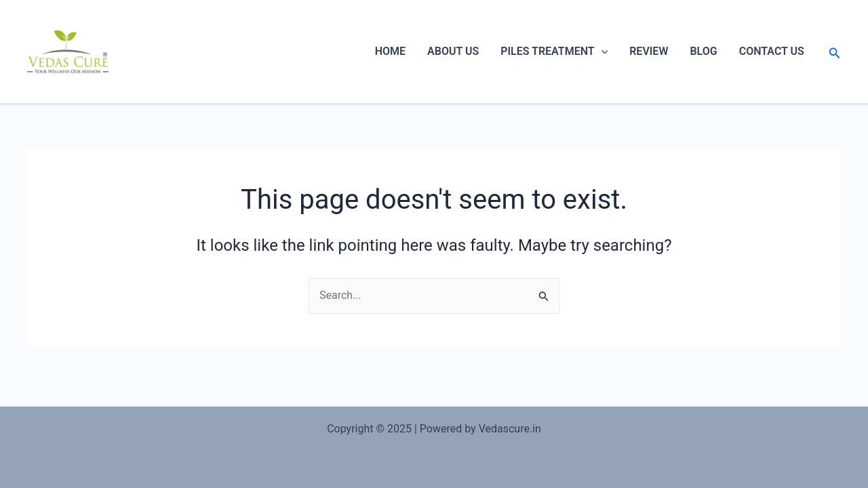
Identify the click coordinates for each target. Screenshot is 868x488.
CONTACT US (772, 51)
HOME (390, 51)
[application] (601, 52)
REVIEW (649, 51)
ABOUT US (453, 51)
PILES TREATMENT (554, 52)
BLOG (703, 51)
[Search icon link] (835, 52)
